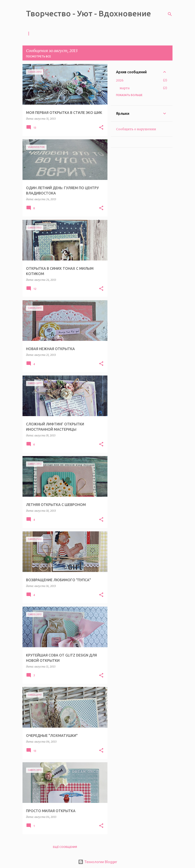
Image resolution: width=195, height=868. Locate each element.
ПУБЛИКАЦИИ (129, 33)
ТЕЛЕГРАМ (56, 33)
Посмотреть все (38, 56)
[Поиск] (170, 14)
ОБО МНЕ (103, 33)
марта (125, 88)
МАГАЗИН (80, 33)
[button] (101, 128)
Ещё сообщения (65, 847)
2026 (120, 80)
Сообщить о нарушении (136, 129)
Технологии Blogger (98, 862)
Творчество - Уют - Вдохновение (88, 13)
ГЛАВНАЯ (33, 33)
